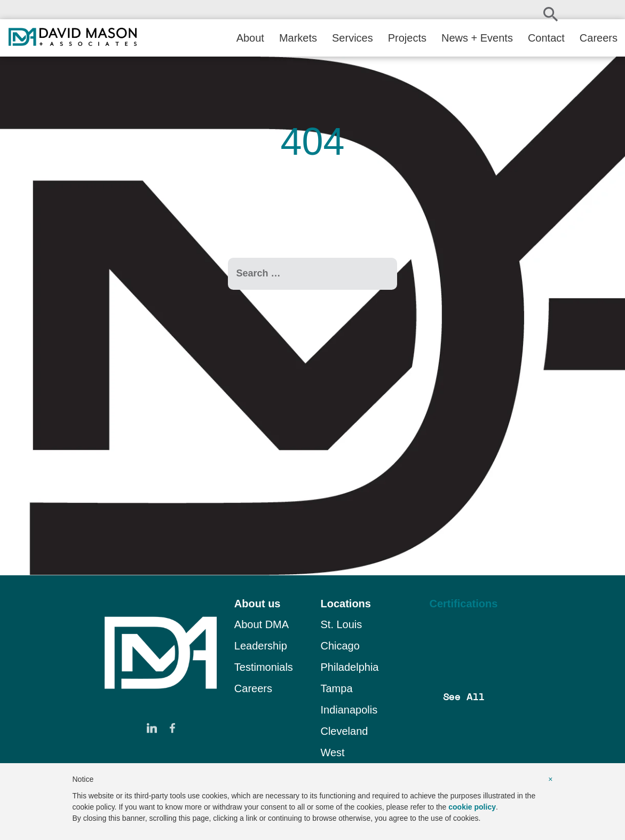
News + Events (477, 38)
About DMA (262, 624)
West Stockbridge (349, 760)
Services (353, 38)
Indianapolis (349, 710)
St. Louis (341, 624)
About (250, 38)
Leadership (261, 646)
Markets (298, 38)
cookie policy (472, 807)
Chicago (340, 646)
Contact (546, 38)
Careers (599, 38)
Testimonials (264, 667)
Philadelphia (349, 667)
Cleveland (344, 731)
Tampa (336, 688)
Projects (407, 38)
